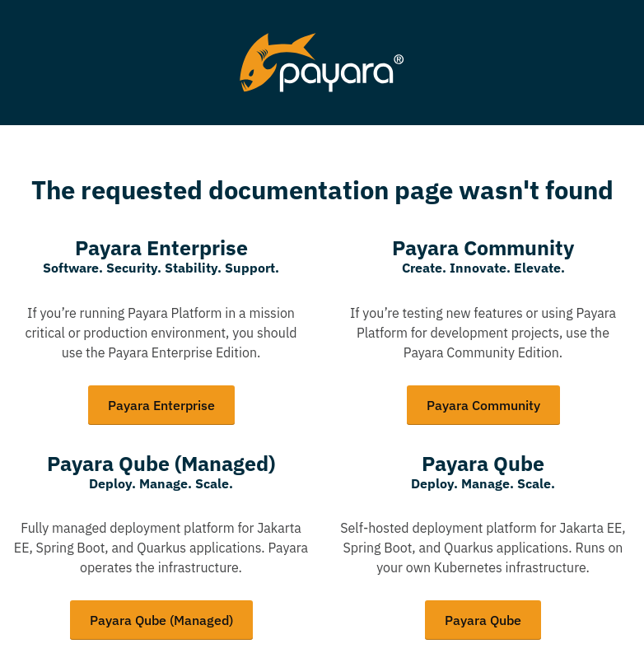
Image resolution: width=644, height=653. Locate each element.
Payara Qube (483, 620)
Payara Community (483, 405)
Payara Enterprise (161, 405)
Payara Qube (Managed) (161, 620)
